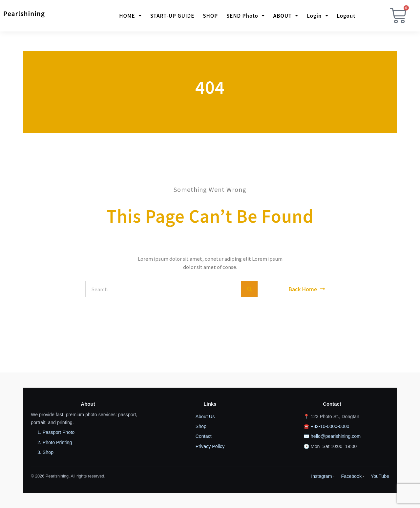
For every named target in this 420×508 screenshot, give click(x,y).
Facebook (352, 476)
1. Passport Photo (56, 432)
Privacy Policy (210, 446)
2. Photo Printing (55, 442)
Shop (201, 426)
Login (317, 16)
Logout (346, 16)
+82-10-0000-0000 (330, 426)
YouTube (380, 476)
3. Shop (45, 452)
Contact (204, 436)
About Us (205, 417)
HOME (130, 16)
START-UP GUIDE (172, 16)
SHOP (210, 16)
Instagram (321, 476)
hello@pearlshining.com (336, 436)
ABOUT (286, 16)
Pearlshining (24, 13)
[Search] (249, 289)
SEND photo (246, 16)
